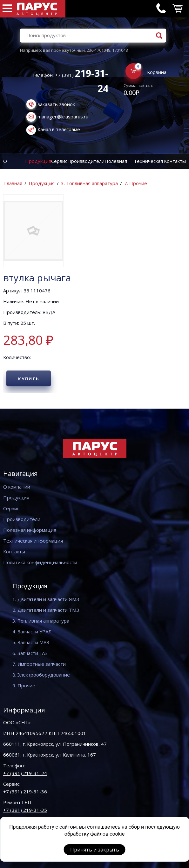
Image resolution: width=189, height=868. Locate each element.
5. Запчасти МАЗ (31, 642)
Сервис (59, 161)
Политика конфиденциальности (40, 562)
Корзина (157, 72)
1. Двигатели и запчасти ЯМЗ (46, 599)
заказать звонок (56, 104)
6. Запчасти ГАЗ (30, 653)
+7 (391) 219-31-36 (25, 791)
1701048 (120, 50)
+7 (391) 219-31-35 (25, 810)
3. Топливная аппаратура (89, 183)
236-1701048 (98, 50)
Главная (13, 183)
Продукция (38, 161)
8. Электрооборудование (41, 675)
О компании (17, 487)
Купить (29, 379)
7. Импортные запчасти (39, 664)
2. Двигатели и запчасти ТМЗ (46, 610)
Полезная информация (30, 530)
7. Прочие (136, 183)
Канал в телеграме (59, 129)
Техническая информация (33, 541)
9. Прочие (24, 685)
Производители (86, 161)
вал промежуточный (64, 50)
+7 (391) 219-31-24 (25, 773)
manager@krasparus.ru (63, 117)
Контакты (175, 161)
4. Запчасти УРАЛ (32, 631)
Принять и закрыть (95, 850)
